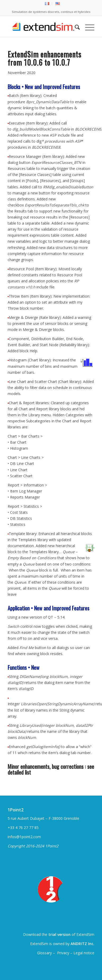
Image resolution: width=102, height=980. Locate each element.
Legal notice (84, 953)
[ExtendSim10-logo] (42, 27)
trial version (59, 934)
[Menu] (87, 27)
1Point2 (16, 810)
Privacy (63, 953)
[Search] (75, 27)
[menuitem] (47, 4)
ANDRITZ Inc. (82, 944)
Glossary (45, 953)
